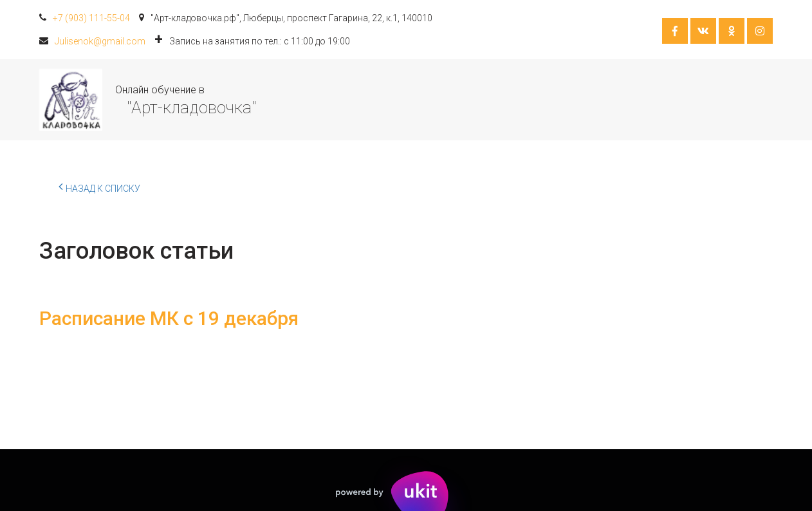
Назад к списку (99, 187)
